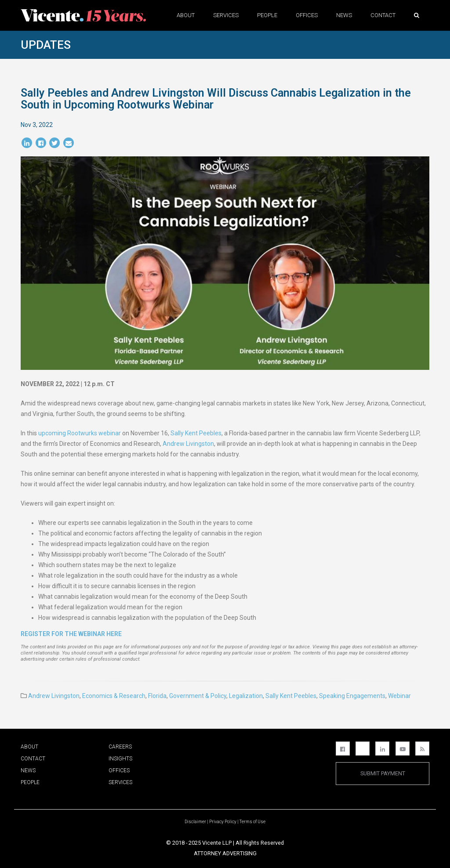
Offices (307, 15)
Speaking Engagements (352, 696)
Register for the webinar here (71, 634)
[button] (417, 15)
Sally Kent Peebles (196, 433)
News (344, 15)
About (186, 15)
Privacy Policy (223, 822)
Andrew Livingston (188, 444)
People (267, 15)
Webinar (399, 696)
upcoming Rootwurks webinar (80, 433)
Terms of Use (252, 822)
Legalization (246, 696)
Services (226, 15)
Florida (157, 696)
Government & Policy (198, 696)
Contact (383, 15)
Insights (120, 759)
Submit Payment (383, 773)
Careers (120, 747)
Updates (46, 45)
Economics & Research (114, 696)
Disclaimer (195, 822)
